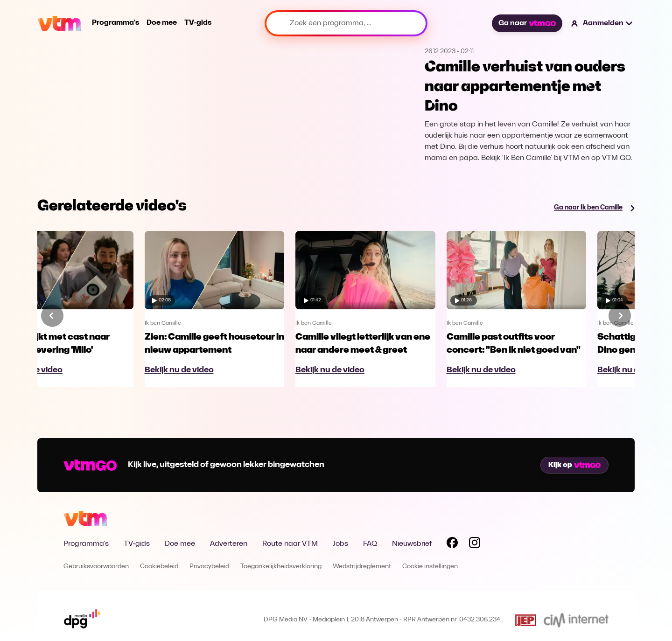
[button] (602, 23)
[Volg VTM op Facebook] (452, 544)
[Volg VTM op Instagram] (475, 544)
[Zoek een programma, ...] (346, 23)
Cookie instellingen (430, 567)
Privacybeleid (209, 567)
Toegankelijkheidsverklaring (281, 567)
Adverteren (229, 544)
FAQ (370, 544)
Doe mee (162, 23)
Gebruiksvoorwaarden (96, 567)
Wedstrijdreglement (362, 567)
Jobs (340, 544)
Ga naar (527, 23)
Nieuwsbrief (412, 544)
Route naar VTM (290, 544)
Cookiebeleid (159, 567)
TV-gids (198, 23)
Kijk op (574, 465)
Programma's (115, 23)
